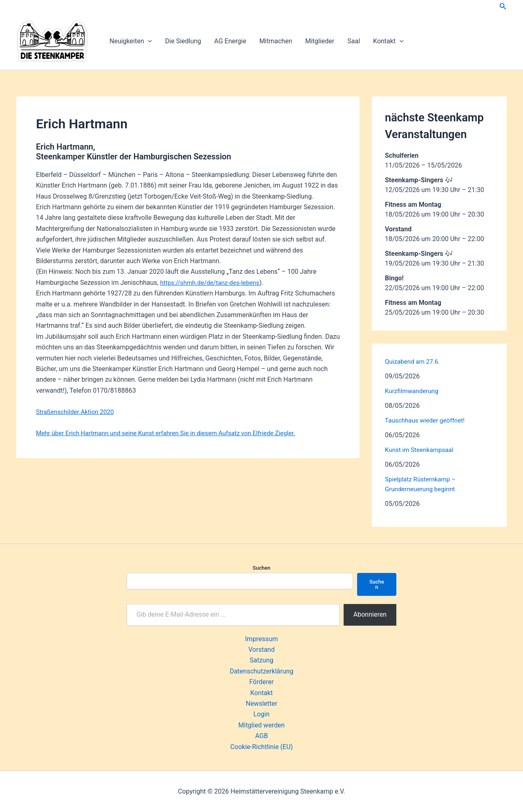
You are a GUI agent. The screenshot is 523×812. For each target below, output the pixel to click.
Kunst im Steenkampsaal (421, 450)
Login (261, 714)
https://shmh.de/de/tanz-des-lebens (212, 283)
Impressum (262, 639)
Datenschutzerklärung (261, 671)
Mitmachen (276, 41)
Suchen (261, 568)
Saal (354, 41)
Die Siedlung (183, 41)
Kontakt (388, 41)
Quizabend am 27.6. (414, 361)
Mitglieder (320, 41)
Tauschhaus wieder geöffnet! (427, 420)
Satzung (261, 660)
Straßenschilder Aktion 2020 (77, 412)
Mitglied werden (261, 725)
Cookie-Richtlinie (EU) (261, 747)
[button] (503, 6)
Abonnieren (370, 614)
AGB (261, 736)
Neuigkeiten (131, 41)
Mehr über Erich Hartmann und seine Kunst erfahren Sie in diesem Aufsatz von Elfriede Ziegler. (173, 433)
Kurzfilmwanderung (413, 391)
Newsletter (262, 704)
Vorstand (261, 650)
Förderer (261, 682)
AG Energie (230, 41)
